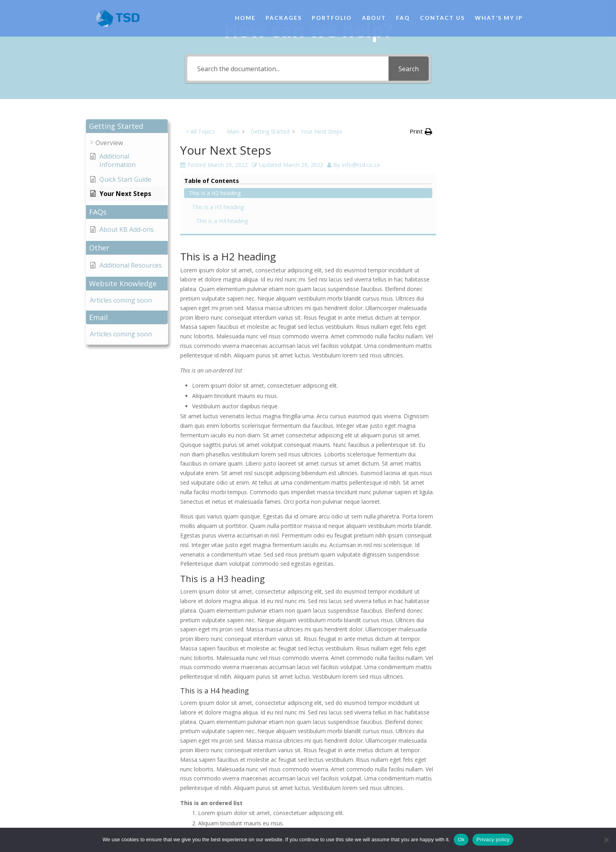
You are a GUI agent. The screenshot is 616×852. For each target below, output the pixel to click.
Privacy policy (493, 839)
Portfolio (332, 19)
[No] (606, 840)
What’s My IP (499, 19)
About (374, 19)
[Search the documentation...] (288, 69)
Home (245, 19)
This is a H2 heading (484, 138)
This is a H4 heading (492, 166)
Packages (284, 19)
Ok (461, 839)
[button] (127, 126)
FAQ (403, 19)
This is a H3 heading (488, 152)
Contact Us (442, 19)
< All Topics (200, 131)
